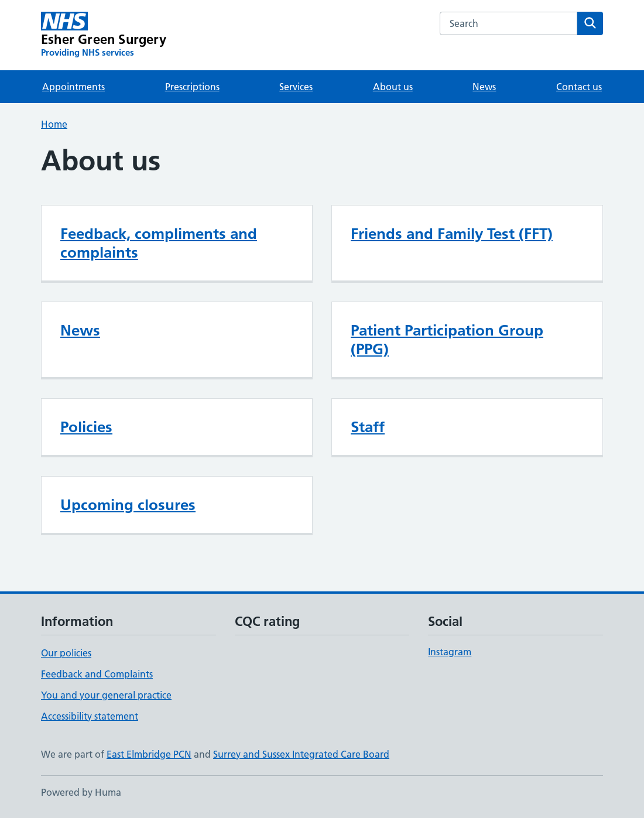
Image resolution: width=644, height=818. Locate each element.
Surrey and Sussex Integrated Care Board (301, 754)
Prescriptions (192, 87)
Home (54, 124)
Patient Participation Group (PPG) (447, 340)
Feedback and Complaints (97, 674)
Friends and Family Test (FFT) (452, 234)
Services (296, 87)
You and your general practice (106, 695)
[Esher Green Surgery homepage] (104, 35)
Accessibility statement (90, 716)
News (484, 87)
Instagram (450, 652)
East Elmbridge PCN (149, 754)
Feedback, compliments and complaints (159, 243)
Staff (368, 427)
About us (393, 87)
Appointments (73, 87)
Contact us (579, 87)
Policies (86, 427)
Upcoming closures (128, 505)
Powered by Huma (81, 792)
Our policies (66, 653)
